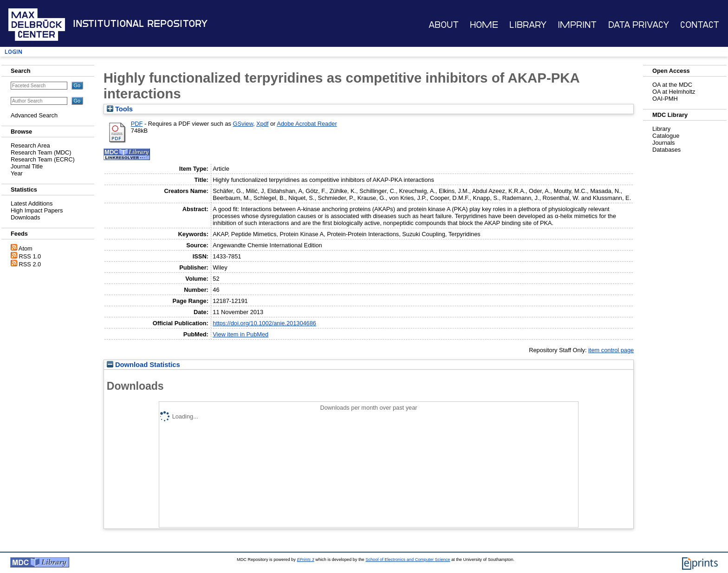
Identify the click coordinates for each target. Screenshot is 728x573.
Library (528, 25)
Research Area (30, 145)
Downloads (25, 217)
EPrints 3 (305, 560)
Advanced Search (34, 115)
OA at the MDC (672, 85)
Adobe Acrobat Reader (307, 124)
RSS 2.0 (30, 264)
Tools (120, 109)
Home (484, 25)
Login (13, 52)
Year (17, 173)
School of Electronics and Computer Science (408, 560)
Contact (700, 25)
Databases (666, 150)
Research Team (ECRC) (43, 159)
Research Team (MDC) (41, 152)
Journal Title (27, 166)
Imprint (577, 25)
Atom (26, 248)
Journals (663, 143)
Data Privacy (639, 25)
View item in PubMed (240, 334)
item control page (611, 350)
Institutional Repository (140, 24)
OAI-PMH (665, 99)
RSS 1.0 (30, 256)
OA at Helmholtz (674, 92)
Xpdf (262, 124)
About (444, 25)
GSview (243, 124)
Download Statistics (143, 365)
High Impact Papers (37, 210)
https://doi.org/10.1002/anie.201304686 (264, 323)
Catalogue (666, 136)
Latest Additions (32, 203)
